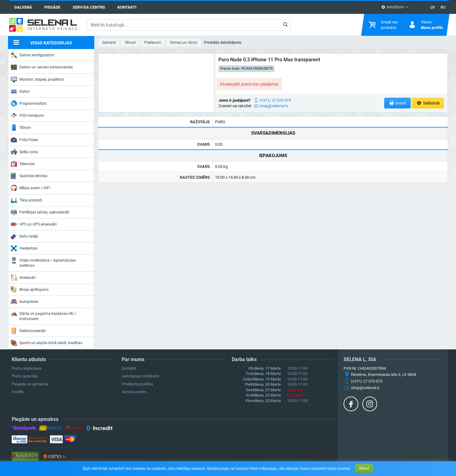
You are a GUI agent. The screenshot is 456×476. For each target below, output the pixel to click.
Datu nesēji (24, 236)
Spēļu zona (24, 152)
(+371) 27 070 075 (275, 100)
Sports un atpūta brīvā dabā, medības (47, 343)
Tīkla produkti (26, 200)
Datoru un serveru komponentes (42, 67)
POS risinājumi (27, 115)
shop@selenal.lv (274, 106)
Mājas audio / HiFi (31, 188)
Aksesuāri (23, 278)
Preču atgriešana (26, 368)
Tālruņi (21, 128)
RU (443, 7)
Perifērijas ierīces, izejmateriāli (40, 212)
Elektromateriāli (28, 331)
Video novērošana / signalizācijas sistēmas (43, 262)
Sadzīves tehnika (29, 176)
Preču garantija (25, 376)
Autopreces (24, 302)
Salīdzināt (428, 103)
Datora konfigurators (33, 55)
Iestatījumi (393, 7)
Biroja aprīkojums (30, 290)
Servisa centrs (89, 7)
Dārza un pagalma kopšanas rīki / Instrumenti (43, 316)
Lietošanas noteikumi (140, 376)
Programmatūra (29, 104)
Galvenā (23, 7)
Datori (20, 92)
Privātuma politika (137, 384)
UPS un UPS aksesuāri (34, 224)
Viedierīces (24, 248)
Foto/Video (24, 140)
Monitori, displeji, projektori (37, 79)
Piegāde (52, 7)
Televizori (23, 164)
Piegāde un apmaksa (30, 384)
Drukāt (398, 103)
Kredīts (18, 392)
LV (433, 7)
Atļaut (364, 468)
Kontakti (127, 7)
